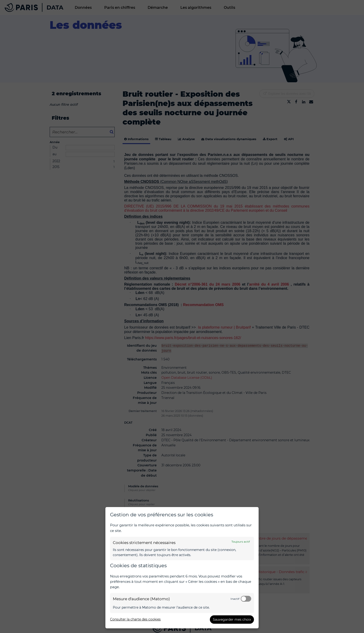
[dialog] (182, 568)
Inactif (235, 599)
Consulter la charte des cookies (135, 619)
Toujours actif (241, 542)
